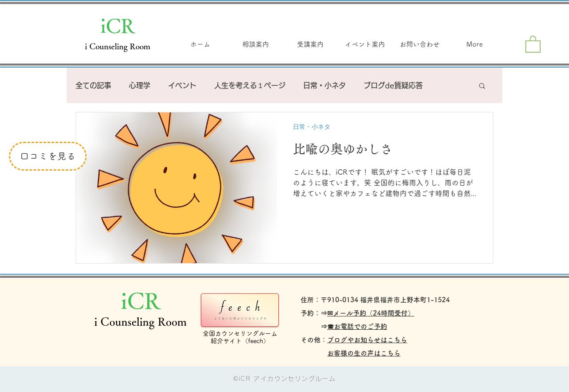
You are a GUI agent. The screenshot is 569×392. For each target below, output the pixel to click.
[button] (533, 44)
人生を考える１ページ (250, 85)
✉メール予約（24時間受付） (371, 313)
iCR (118, 25)
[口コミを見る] (48, 156)
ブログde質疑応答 (393, 85)
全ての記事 (93, 85)
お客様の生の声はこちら (364, 353)
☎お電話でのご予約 (357, 326)
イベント (182, 85)
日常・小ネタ (325, 85)
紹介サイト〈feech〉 (240, 341)
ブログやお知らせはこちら (367, 340)
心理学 (140, 85)
